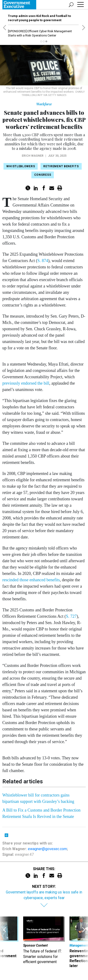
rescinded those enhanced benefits (31, 580)
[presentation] (4, 942)
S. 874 (43, 261)
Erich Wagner (33, 156)
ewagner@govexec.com (47, 849)
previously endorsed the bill (26, 383)
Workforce (44, 104)
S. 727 (71, 616)
